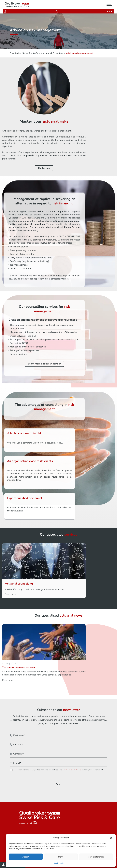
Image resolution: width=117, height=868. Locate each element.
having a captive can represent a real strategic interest (87, 256)
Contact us (88, 120)
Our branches (19, 819)
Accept (26, 856)
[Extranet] (6, 11)
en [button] (108, 11)
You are (16, 795)
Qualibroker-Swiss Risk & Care (25, 53)
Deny (61, 856)
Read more (40, 541)
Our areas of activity (22, 799)
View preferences (96, 856)
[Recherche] (57, 11)
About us (17, 803)
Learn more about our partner (30, 356)
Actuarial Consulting (53, 53)
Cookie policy (59, 862)
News (15, 811)
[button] (111, 837)
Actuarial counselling (48, 527)
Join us (15, 807)
